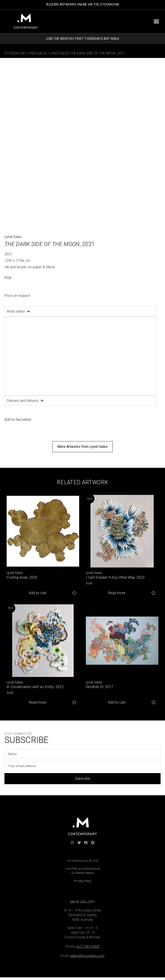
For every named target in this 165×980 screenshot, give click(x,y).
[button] (156, 21)
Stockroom (15, 53)
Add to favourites (18, 420)
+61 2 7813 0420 (88, 946)
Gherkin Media (84, 873)
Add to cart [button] (38, 593)
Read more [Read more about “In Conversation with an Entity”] (38, 702)
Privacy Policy (83, 881)
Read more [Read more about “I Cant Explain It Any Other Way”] (117, 593)
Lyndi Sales (37, 53)
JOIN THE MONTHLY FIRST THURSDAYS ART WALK (82, 39)
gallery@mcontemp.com (87, 956)
